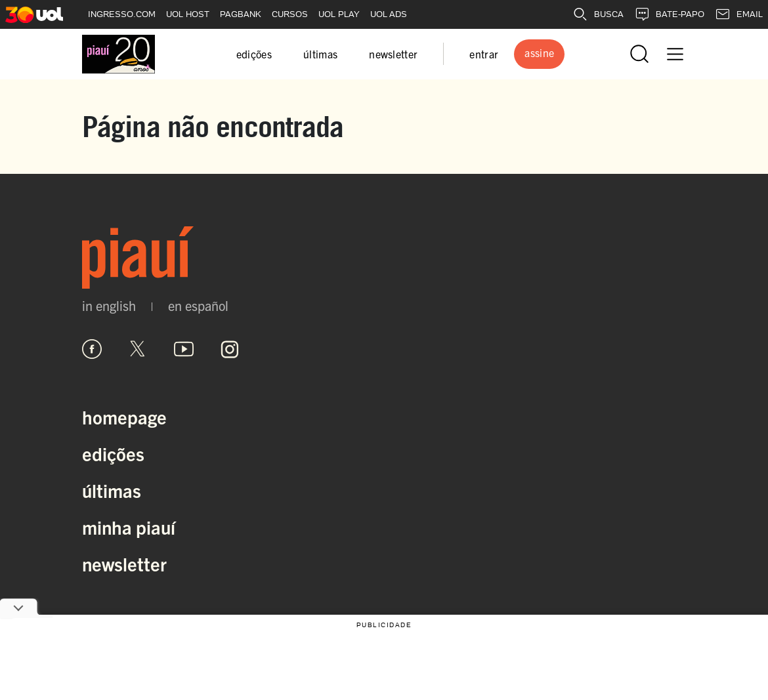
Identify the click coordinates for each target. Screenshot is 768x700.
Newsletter (124, 564)
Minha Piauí (129, 527)
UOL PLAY (339, 14)
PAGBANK (241, 14)
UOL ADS (389, 14)
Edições (113, 453)
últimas (320, 54)
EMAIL (739, 14)
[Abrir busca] (639, 54)
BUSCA (598, 14)
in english (109, 306)
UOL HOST (188, 14)
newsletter (393, 54)
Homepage (124, 417)
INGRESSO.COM (122, 14)
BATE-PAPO (669, 14)
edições (254, 54)
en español (198, 306)
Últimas (112, 490)
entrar (484, 54)
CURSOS (290, 14)
